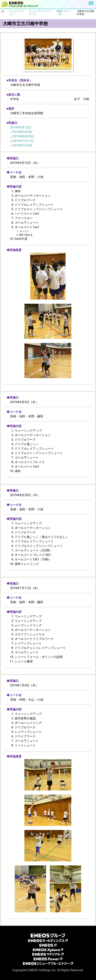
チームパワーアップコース (40, 13)
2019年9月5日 (23, 132)
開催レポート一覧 (64, 13)
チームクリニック (16, 13)
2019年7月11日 (24, 141)
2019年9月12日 (21, 127)
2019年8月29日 (24, 136)
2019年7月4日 (23, 145)
